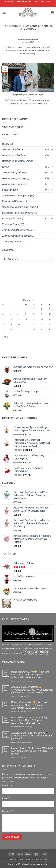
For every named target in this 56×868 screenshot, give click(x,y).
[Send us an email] (41, 652)
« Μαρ (5, 336)
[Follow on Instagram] (31, 652)
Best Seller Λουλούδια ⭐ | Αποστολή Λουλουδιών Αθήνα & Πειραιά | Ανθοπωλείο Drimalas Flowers (30, 674)
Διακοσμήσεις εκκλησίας (15, 184)
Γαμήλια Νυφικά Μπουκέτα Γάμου (28, 95)
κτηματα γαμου (10, 190)
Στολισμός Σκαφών (12, 241)
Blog (5, 144)
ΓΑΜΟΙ (6, 167)
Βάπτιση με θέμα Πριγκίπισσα (18, 161)
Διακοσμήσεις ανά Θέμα (15, 172)
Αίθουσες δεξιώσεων (13, 149)
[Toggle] (52, 149)
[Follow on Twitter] (36, 652)
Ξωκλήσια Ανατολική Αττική (17, 195)
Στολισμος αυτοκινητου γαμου (18, 230)
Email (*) (6, 798)
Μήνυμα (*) (8, 811)
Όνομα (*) (7, 785)
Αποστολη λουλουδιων (14, 155)
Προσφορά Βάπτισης (13, 201)
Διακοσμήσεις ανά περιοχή (16, 178)
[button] (4, 13)
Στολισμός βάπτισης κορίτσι (17, 236)
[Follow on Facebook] (25, 652)
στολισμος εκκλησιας (28, 39)
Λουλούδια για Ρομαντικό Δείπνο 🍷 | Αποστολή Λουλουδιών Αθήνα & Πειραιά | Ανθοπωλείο (32, 735)
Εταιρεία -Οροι (39, 859)
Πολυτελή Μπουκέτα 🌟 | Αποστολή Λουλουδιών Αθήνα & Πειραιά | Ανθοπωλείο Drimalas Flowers (30, 705)
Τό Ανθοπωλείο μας (20, 859)
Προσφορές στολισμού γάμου (18, 213)
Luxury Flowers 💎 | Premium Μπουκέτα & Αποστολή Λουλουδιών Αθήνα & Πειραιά (32, 751)
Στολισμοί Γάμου (11, 224)
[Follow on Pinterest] (47, 652)
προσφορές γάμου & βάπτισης (18, 207)
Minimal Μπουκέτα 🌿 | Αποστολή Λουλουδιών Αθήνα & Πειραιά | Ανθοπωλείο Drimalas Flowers (29, 720)
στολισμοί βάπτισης (12, 218)
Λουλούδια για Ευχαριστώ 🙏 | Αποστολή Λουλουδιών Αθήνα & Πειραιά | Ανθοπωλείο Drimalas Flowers (32, 690)
